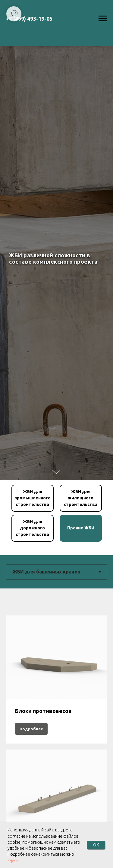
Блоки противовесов (43, 711)
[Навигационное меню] (103, 19)
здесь (13, 861)
